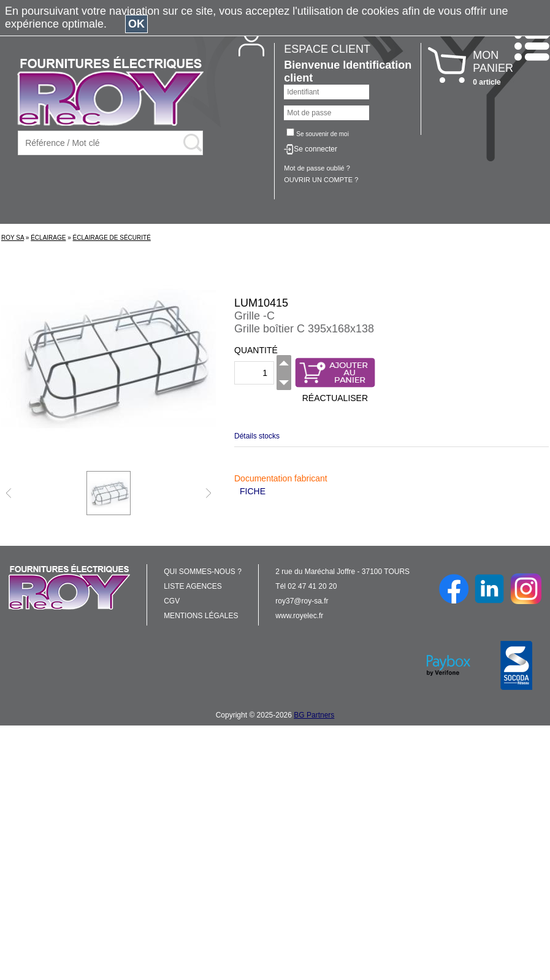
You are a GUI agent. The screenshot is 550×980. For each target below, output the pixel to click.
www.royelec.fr (299, 616)
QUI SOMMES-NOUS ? (203, 572)
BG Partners (314, 715)
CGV (172, 601)
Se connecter (315, 149)
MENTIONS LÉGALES (201, 616)
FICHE (253, 491)
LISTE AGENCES (193, 586)
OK (136, 24)
